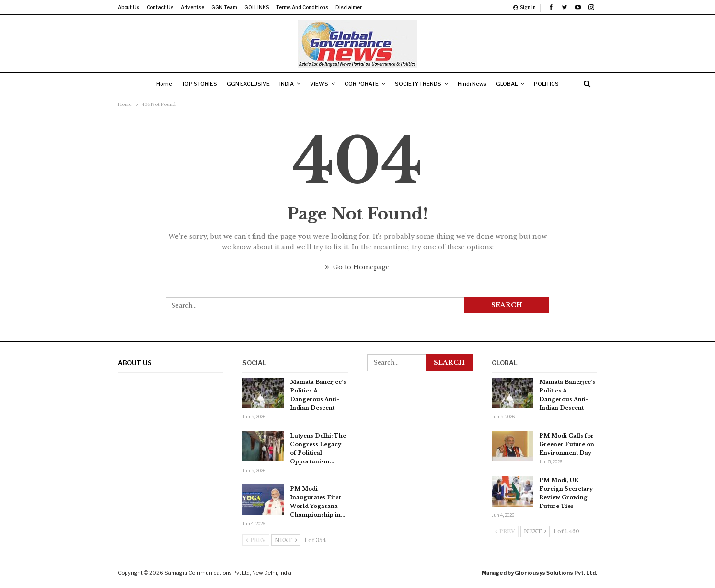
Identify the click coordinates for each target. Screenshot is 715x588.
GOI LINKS (257, 7)
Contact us (160, 7)
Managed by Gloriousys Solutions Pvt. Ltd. (539, 573)
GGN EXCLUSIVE (243, 84)
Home (156, 84)
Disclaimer (349, 7)
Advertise (192, 7)
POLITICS (555, 84)
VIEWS (318, 84)
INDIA (284, 84)
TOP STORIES (193, 84)
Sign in (525, 7)
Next (286, 540)
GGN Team (224, 7)
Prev (256, 540)
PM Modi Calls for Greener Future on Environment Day (567, 444)
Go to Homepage (357, 267)
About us (129, 7)
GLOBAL (513, 84)
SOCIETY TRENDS (421, 84)
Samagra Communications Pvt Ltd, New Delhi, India (228, 573)
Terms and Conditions (302, 7)
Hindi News (477, 84)
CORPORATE (363, 84)
